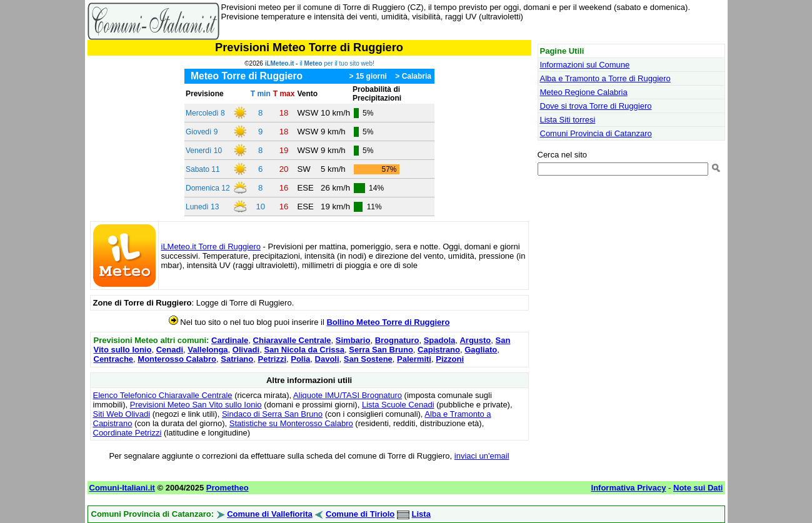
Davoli (327, 359)
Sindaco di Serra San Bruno (272, 414)
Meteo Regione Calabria (584, 92)
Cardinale (230, 340)
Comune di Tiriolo (360, 514)
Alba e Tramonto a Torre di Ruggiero (605, 78)
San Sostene (368, 359)
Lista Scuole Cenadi (398, 405)
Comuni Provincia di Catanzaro (596, 133)
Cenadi (170, 350)
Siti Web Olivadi (122, 414)
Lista (421, 514)
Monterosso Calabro (177, 359)
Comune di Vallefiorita (270, 514)
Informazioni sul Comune (585, 65)
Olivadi (246, 350)
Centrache (114, 359)
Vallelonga (208, 350)
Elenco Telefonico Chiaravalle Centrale (163, 395)
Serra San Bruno (381, 350)
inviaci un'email (482, 456)
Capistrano (439, 350)
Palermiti (414, 359)
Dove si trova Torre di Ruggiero (596, 106)
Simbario (353, 340)
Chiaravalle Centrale (292, 340)
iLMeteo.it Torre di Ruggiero (211, 247)
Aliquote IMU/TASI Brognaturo (348, 395)
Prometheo (228, 488)
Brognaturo (397, 340)
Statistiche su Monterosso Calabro (291, 423)
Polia (300, 359)
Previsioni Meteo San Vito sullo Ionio (196, 405)
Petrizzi (272, 359)
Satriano (237, 359)
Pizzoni (450, 359)
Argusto (475, 340)
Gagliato (481, 350)
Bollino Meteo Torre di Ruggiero (388, 322)
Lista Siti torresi (568, 120)
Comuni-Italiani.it (122, 488)
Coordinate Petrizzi (128, 433)
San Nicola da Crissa (304, 350)
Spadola (440, 340)
